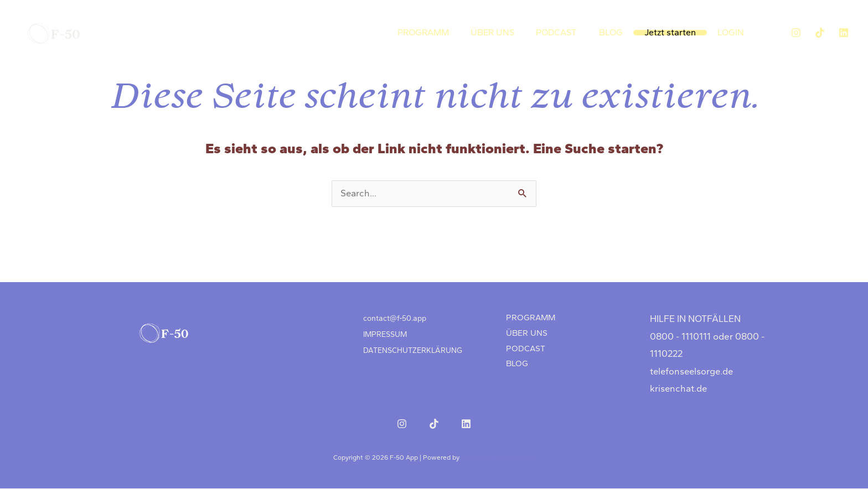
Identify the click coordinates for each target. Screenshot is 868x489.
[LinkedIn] (844, 33)
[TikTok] (820, 33)
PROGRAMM (433, 32)
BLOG (615, 32)
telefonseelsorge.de (693, 372)
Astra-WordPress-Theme (498, 458)
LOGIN (732, 32)
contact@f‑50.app (395, 318)
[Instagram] (796, 33)
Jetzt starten (673, 32)
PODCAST (563, 32)
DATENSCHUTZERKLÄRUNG (412, 347)
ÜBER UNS (501, 32)
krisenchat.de (679, 389)
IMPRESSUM (385, 332)
